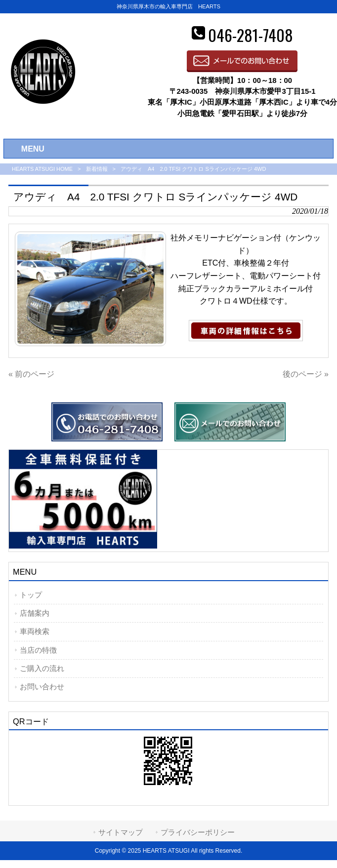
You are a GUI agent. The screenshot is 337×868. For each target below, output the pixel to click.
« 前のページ (31, 374)
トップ (31, 595)
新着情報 (97, 169)
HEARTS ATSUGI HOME (42, 169)
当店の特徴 (38, 650)
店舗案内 (35, 613)
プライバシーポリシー (198, 832)
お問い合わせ (42, 687)
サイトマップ (121, 832)
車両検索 (35, 631)
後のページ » (306, 374)
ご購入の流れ (42, 669)
